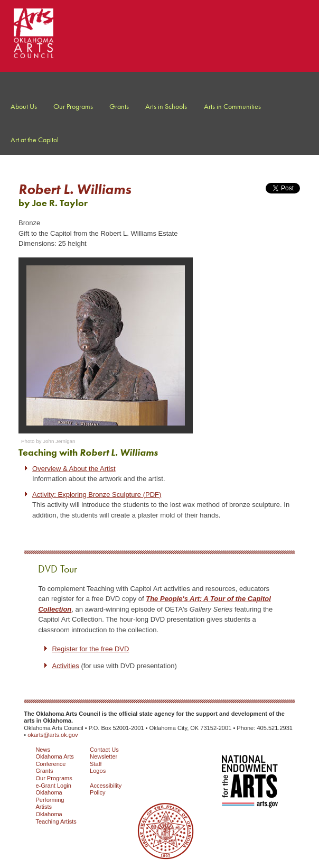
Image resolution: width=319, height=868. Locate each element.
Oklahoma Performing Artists (50, 800)
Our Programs (54, 778)
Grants (44, 771)
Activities (65, 666)
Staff (96, 764)
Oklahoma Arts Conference (54, 760)
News (43, 750)
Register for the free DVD (90, 649)
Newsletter (104, 756)
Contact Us (104, 750)
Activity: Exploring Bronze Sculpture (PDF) (97, 495)
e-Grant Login (53, 786)
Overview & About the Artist (74, 469)
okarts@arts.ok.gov (53, 735)
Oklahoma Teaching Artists (56, 818)
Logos (98, 771)
